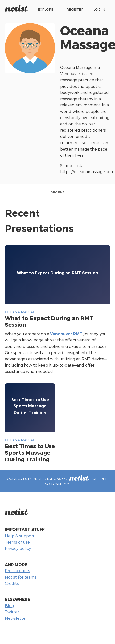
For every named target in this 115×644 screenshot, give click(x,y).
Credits (12, 583)
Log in (99, 9)
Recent (58, 192)
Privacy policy (18, 548)
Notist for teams (21, 577)
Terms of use (17, 542)
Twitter (12, 612)
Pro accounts (18, 571)
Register (75, 9)
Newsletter (16, 618)
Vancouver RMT (66, 334)
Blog (9, 606)
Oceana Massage (21, 312)
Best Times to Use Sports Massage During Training (30, 452)
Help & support (20, 536)
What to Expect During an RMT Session (49, 321)
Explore (46, 9)
